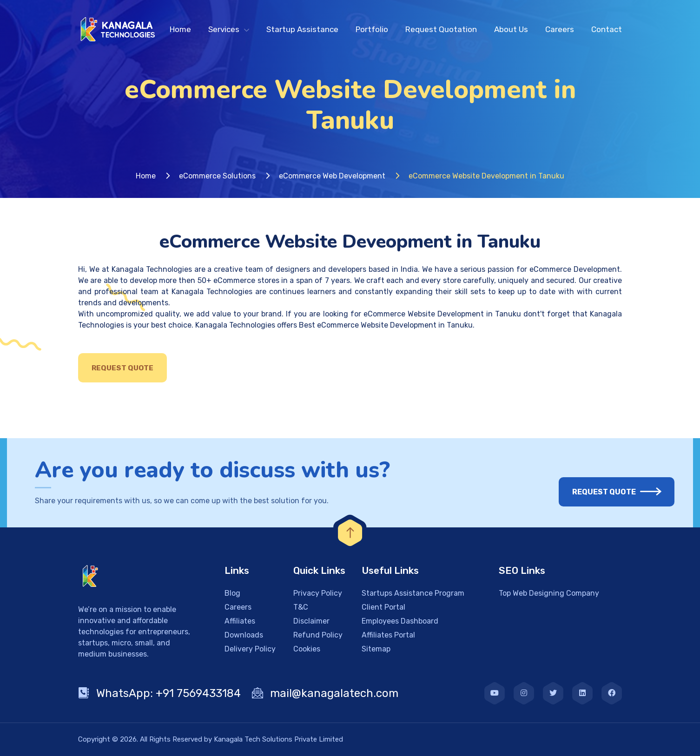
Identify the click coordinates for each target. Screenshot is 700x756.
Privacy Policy (318, 593)
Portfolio (372, 29)
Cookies (307, 649)
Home (180, 29)
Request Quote (122, 368)
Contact (607, 29)
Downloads (244, 635)
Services (224, 29)
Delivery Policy (250, 649)
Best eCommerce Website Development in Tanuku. (387, 325)
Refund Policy (318, 635)
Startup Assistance (302, 29)
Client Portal (383, 607)
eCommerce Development (575, 269)
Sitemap (376, 649)
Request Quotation (441, 29)
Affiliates (240, 621)
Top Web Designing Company (549, 593)
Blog (232, 593)
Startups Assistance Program (413, 593)
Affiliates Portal (388, 635)
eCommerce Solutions (217, 176)
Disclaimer (311, 621)
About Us (511, 29)
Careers (560, 29)
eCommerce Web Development (332, 176)
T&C (301, 607)
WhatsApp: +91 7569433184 (159, 693)
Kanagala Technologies (152, 269)
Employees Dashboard (400, 621)
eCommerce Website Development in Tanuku (442, 314)
